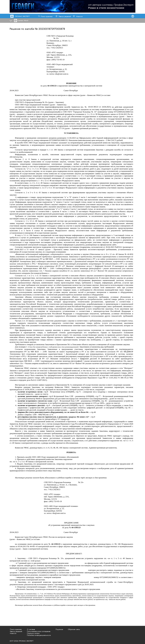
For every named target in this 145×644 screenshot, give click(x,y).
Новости (79, 16)
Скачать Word (23, 21)
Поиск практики (47, 16)
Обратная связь (74, 629)
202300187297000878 (52, 29)
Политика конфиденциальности (39, 635)
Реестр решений (65, 16)
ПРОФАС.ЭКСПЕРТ (22, 16)
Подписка (59, 629)
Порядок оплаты (33, 633)
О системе (31, 629)
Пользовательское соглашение (39, 631)
